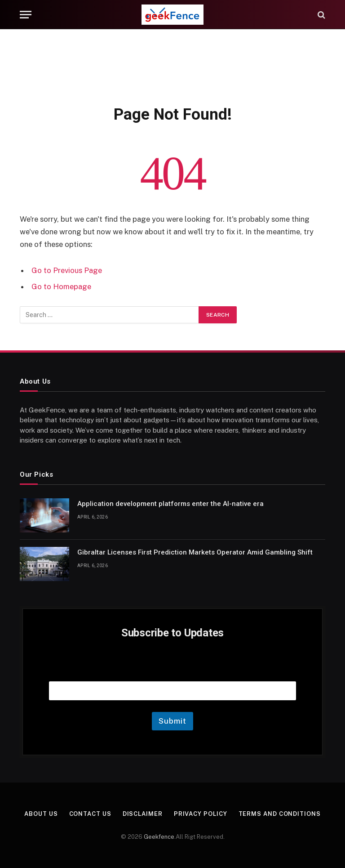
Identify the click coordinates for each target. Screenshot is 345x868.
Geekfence (159, 837)
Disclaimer (143, 814)
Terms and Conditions (280, 814)
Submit (172, 721)
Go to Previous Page (67, 270)
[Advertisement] (172, 65)
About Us (41, 814)
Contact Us (90, 814)
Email (172, 670)
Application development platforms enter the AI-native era (170, 504)
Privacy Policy (201, 814)
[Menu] (26, 15)
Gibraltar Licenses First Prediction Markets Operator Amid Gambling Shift (195, 552)
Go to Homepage (61, 286)
